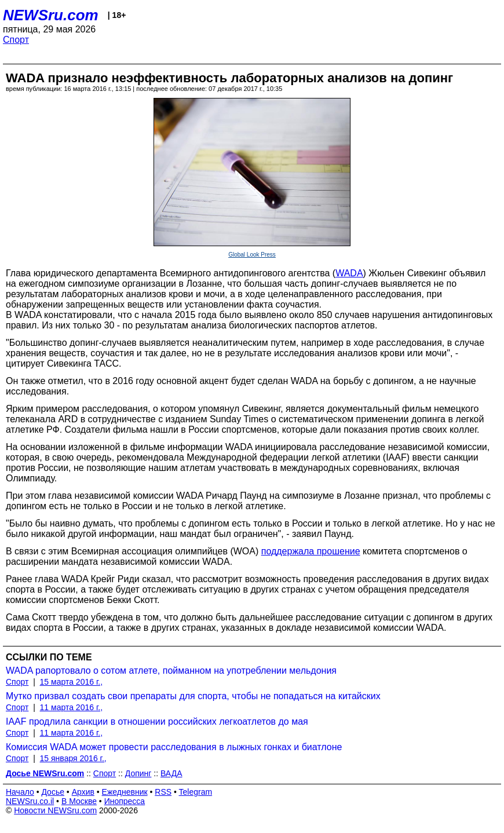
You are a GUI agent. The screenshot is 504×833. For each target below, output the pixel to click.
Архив (83, 792)
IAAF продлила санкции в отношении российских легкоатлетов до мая (157, 721)
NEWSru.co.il (30, 801)
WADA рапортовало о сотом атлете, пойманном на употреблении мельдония (171, 671)
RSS (163, 792)
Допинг (138, 773)
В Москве (79, 801)
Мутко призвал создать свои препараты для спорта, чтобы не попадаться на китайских (193, 696)
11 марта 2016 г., (72, 707)
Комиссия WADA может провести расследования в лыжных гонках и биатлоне (174, 747)
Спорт (16, 40)
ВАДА (171, 773)
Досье (53, 792)
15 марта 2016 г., (72, 682)
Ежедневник (125, 792)
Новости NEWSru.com (55, 810)
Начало (20, 792)
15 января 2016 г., (73, 758)
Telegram (196, 792)
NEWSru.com (51, 15)
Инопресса (125, 801)
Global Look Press (252, 255)
